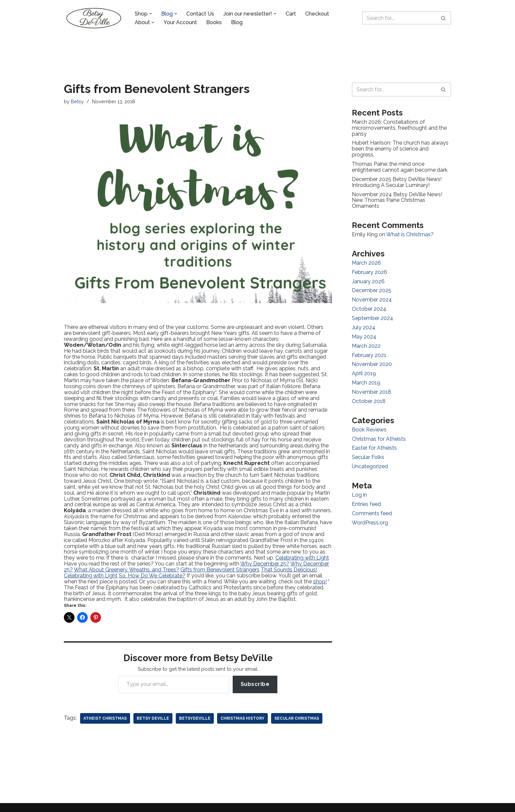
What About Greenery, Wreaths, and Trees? (126, 566)
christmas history (242, 714)
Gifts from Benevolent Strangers (220, 566)
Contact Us (200, 14)
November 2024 (372, 298)
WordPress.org (370, 518)
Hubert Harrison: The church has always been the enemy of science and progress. (400, 148)
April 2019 (364, 371)
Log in (359, 491)
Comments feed (372, 509)
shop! (320, 577)
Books (214, 22)
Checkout (317, 14)
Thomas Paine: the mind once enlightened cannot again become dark (400, 166)
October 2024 (369, 307)
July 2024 (364, 325)
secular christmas (297, 714)
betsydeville (195, 714)
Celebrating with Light (302, 554)
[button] (151, 14)
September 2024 (373, 316)
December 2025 (372, 289)
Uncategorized (370, 463)
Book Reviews (369, 426)
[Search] (399, 18)
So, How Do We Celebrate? (152, 572)
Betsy (77, 101)
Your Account (180, 22)
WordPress (125, 805)
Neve (70, 805)
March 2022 (366, 343)
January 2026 (368, 279)
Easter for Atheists (374, 445)
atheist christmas (105, 714)
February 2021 (369, 353)
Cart (291, 14)
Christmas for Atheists (379, 436)
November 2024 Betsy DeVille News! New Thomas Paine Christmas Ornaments (397, 199)
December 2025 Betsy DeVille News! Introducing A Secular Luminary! (397, 181)
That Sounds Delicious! (289, 566)
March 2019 (366, 380)
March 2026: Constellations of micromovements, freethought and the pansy (399, 127)
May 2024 (364, 334)
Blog (237, 22)
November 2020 (372, 362)
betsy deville (153, 714)
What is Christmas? (410, 233)
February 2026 (370, 271)
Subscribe (255, 679)
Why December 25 (263, 560)
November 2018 (372, 389)
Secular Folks (368, 454)
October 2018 (369, 398)
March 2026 (366, 261)
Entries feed (366, 500)
